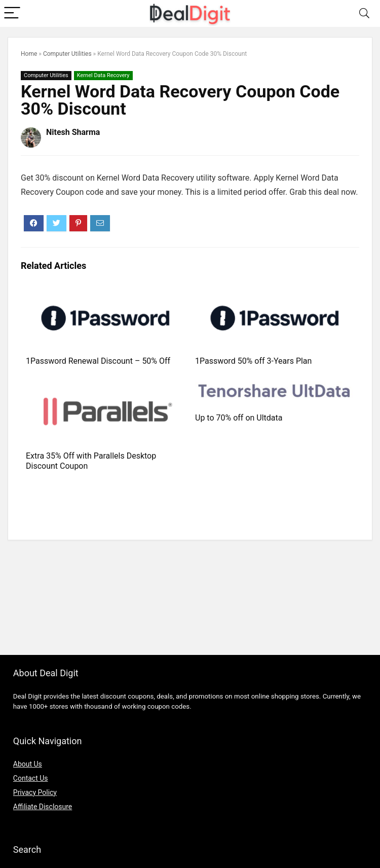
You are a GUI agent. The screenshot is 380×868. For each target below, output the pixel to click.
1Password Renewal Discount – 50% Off (98, 361)
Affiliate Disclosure (43, 807)
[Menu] (12, 13)
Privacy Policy (35, 792)
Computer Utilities (67, 54)
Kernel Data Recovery (103, 75)
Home (29, 54)
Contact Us (31, 778)
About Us (28, 764)
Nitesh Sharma (73, 132)
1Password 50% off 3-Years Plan (253, 361)
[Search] (364, 13)
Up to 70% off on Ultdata (239, 418)
